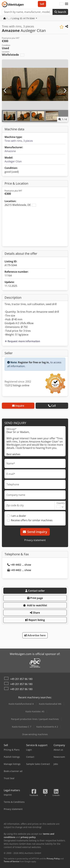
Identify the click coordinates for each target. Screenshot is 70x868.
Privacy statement (35, 540)
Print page (35, 598)
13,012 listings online (17, 385)
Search (60, 12)
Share (35, 613)
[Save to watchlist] (62, 27)
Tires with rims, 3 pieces (19, 141)
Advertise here (35, 635)
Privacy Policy (53, 859)
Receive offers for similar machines (32, 520)
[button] (67, 4)
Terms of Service (12, 861)
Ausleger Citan (13, 161)
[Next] (65, 91)
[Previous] (5, 91)
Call (52, 406)
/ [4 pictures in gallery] (63, 119)
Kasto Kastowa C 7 (22, 727)
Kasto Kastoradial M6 (50, 704)
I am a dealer (19, 516)
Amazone (10, 151)
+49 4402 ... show (19, 565)
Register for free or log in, (34, 362)
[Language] (61, 4)
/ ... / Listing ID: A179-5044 (19, 18)
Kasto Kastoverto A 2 (47, 727)
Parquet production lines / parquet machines (35, 719)
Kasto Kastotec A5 (35, 711)
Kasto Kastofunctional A (21, 704)
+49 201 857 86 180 (21, 679)
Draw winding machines (35, 734)
